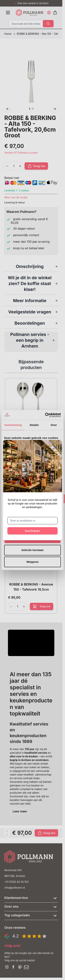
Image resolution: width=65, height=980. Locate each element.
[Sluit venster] (55, 447)
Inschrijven (32, 531)
